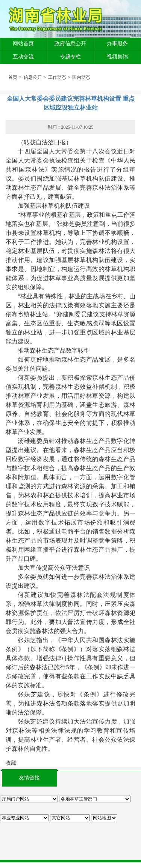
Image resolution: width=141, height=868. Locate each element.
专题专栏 (70, 57)
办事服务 (117, 44)
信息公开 (33, 77)
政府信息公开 (70, 44)
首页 (13, 77)
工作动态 (57, 77)
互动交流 (23, 57)
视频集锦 (117, 57)
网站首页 (23, 44)
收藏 (11, 763)
